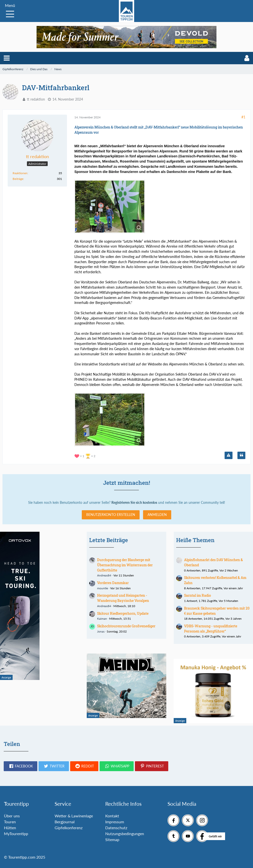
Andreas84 (104, 575)
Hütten (10, 828)
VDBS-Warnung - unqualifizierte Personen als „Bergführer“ (211, 629)
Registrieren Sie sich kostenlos (134, 502)
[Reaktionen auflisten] (85, 455)
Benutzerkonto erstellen (111, 515)
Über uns (12, 816)
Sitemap (112, 839)
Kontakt (112, 816)
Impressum (115, 822)
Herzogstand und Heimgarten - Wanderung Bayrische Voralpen (123, 598)
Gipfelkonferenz (69, 828)
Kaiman (102, 619)
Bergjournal (65, 822)
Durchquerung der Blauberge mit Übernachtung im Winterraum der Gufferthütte (125, 565)
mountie (103, 588)
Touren (10, 822)
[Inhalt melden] (229, 455)
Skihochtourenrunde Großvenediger (126, 626)
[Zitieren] (241, 455)
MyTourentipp (16, 834)
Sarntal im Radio (198, 595)
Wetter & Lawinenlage (74, 816)
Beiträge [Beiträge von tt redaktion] (18, 179)
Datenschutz (116, 828)
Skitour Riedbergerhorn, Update (123, 613)
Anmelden (157, 515)
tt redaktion (36, 99)
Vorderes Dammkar (113, 583)
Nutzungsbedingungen (125, 834)
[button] (7, 58)
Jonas (101, 631)
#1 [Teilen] (243, 117)
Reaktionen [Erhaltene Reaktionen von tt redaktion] (20, 173)
